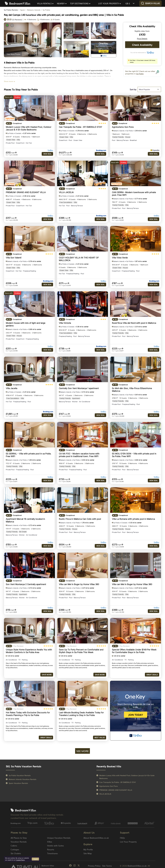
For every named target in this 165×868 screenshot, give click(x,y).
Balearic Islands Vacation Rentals (23, 775)
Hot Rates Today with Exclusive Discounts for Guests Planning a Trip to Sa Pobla (28, 708)
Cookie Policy (20, 860)
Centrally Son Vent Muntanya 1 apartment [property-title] (79, 386)
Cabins (14, 841)
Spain (23, 10)
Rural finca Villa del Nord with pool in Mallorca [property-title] (134, 321)
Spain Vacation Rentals (18, 779)
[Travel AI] (24, 863)
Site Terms (107, 861)
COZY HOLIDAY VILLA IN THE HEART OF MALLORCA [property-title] (79, 258)
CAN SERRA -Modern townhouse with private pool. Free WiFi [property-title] (134, 193)
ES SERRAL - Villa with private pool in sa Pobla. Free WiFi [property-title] (29, 452)
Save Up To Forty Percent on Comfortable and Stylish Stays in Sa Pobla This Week (81, 646)
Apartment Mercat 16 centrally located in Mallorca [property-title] (25, 517)
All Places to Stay (19, 833)
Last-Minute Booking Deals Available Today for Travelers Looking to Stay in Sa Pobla (81, 708)
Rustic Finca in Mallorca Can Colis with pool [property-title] (80, 515)
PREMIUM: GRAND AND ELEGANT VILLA (116, 785)
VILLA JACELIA (105, 789)
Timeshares (52, 849)
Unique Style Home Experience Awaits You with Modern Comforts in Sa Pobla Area (29, 646)
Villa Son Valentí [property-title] (14, 256)
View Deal (47, 154)
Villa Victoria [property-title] (65, 321)
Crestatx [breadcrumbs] (18, 133)
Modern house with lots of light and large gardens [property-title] (26, 323)
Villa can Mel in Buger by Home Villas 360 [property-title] (79, 580)
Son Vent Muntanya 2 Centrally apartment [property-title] (26, 580)
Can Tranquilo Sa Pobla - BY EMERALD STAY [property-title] (80, 127)
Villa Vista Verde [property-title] (120, 256)
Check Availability (142, 44)
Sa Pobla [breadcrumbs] (10, 133)
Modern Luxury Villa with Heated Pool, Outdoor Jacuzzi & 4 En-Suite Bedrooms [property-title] (29, 128)
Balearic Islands (34, 10)
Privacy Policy (94, 861)
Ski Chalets (16, 849)
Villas (50, 837)
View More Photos (13, 54)
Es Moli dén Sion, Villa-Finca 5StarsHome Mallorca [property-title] (132, 387)
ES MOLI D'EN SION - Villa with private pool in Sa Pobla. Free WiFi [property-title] (134, 452)
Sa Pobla (46, 10)
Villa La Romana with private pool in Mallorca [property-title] (133, 515)
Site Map (88, 849)
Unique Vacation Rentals (59, 833)
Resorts (51, 845)
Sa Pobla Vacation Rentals (20, 771)
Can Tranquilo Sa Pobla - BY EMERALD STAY (118, 778)
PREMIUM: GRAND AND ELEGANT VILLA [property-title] (26, 192)
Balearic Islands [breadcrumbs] (119, 131)
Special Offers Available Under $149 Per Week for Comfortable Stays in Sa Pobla (134, 646)
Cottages (15, 845)
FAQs (122, 833)
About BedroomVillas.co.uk (96, 833)
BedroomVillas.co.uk (137, 861)
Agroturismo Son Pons (109, 782)
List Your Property (128, 837)
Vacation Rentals (19, 837)
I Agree (35, 859)
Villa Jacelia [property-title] (12, 386)
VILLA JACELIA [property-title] (66, 192)
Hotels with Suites (55, 841)
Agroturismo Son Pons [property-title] (123, 127)
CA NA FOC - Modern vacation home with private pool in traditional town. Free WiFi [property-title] (79, 452)
